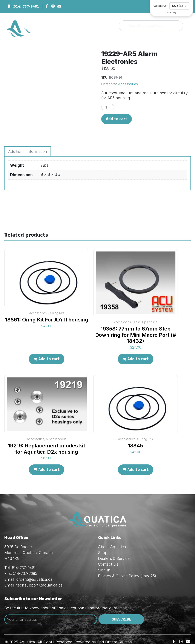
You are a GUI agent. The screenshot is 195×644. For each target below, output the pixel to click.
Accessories (128, 84)
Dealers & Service (114, 550)
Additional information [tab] (28, 143)
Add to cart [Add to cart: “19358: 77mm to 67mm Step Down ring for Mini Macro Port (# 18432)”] (138, 351)
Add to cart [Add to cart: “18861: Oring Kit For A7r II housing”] (49, 351)
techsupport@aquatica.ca (40, 576)
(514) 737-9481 (26, 6)
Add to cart (117, 119)
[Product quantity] (108, 107)
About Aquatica (112, 538)
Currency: (160, 6)
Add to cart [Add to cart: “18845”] (138, 461)
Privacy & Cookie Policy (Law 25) (127, 567)
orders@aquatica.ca (34, 571)
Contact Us (108, 556)
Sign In (104, 561)
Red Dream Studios (114, 633)
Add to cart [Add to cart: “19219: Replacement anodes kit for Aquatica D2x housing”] (49, 461)
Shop (103, 544)
